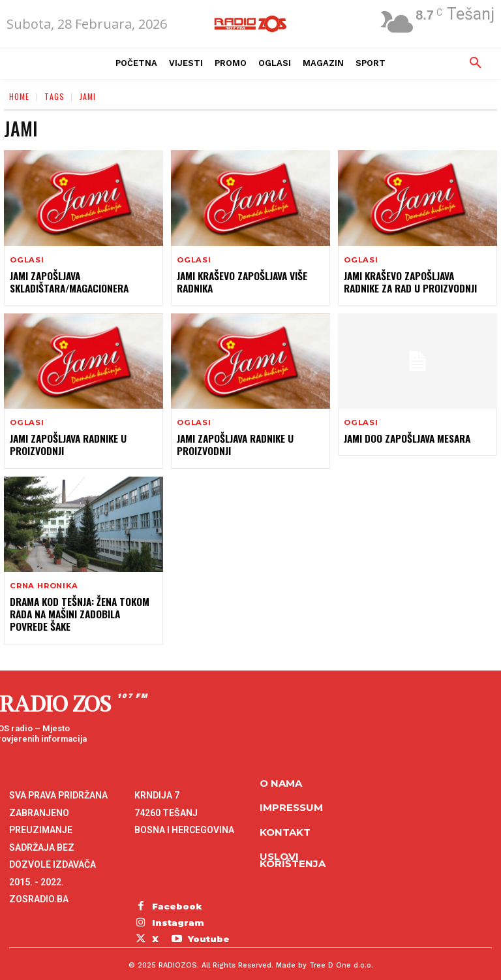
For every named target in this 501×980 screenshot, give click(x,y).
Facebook (174, 900)
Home (19, 96)
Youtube (170, 928)
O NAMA (281, 777)
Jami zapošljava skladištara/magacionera (67, 282)
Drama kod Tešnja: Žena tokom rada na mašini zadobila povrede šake (82, 612)
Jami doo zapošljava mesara (405, 438)
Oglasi (26, 260)
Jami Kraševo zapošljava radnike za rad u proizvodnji (416, 282)
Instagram (175, 913)
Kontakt (285, 826)
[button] (476, 63)
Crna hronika (43, 585)
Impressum (291, 801)
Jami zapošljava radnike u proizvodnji (66, 444)
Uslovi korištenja (293, 854)
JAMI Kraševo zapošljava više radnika (240, 282)
